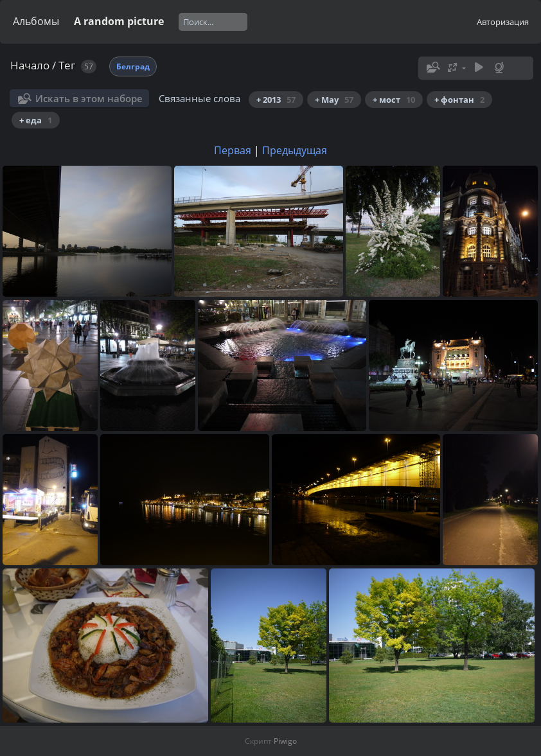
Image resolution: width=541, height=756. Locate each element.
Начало (30, 65)
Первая (233, 150)
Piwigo (285, 741)
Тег (67, 65)
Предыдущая (295, 150)
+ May (334, 100)
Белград (133, 66)
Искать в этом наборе (89, 98)
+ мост (394, 100)
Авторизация (503, 22)
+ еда (36, 120)
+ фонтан (459, 100)
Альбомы (36, 21)
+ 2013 (276, 100)
